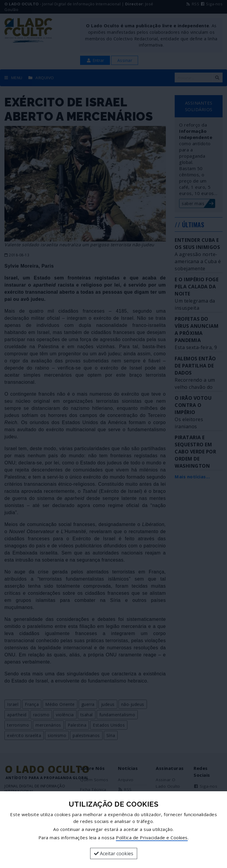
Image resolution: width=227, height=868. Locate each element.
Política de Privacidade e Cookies (152, 837)
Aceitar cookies (114, 853)
